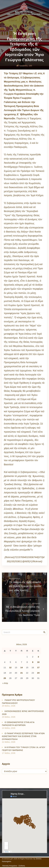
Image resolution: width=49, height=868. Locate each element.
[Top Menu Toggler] (45, 24)
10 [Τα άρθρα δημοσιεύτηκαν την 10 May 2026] (38, 662)
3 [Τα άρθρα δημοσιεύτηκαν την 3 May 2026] (38, 657)
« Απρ (5, 683)
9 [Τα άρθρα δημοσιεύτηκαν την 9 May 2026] (33, 662)
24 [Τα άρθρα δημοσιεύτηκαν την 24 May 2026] (38, 673)
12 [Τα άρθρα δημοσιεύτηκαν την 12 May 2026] (10, 667)
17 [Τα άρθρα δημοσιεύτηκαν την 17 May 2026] (38, 667)
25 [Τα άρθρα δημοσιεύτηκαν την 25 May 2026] (5, 678)
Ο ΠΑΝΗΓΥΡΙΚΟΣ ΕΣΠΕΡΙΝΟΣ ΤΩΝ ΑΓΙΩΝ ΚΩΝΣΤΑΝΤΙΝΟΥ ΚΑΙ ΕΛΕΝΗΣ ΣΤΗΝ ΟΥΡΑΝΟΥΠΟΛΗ (23, 736)
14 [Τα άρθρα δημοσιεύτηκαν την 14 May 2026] (21, 667)
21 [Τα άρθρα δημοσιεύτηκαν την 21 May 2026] (21, 673)
